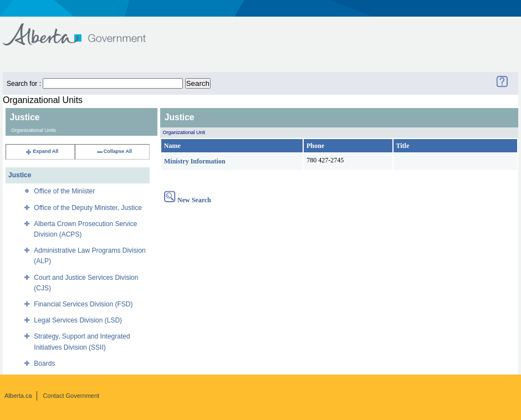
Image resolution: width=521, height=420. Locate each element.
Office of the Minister (64, 191)
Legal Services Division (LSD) (78, 320)
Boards (44, 363)
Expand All (42, 151)
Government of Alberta (83, 29)
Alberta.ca (18, 396)
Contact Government (71, 396)
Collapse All (114, 151)
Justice (20, 175)
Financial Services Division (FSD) (83, 304)
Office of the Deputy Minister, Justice (88, 208)
